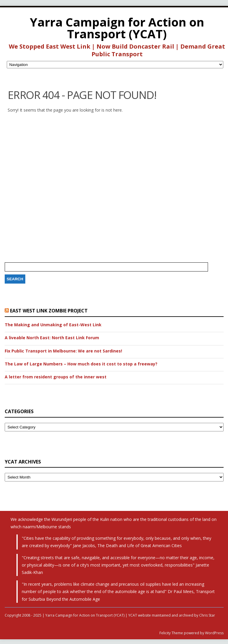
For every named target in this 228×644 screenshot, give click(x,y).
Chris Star (207, 615)
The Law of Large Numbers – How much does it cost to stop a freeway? (81, 364)
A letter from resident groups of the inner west (56, 377)
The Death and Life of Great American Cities (140, 546)
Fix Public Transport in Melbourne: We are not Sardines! (63, 351)
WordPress (214, 633)
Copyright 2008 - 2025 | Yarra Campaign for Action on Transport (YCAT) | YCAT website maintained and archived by (102, 615)
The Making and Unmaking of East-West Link (53, 325)
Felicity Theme (171, 633)
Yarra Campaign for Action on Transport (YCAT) (117, 28)
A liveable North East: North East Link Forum (52, 338)
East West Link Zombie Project (49, 311)
